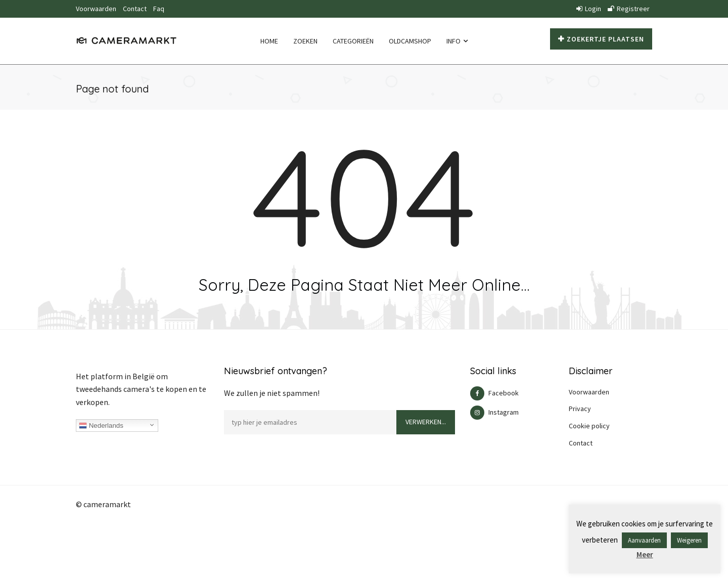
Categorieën (353, 41)
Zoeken (305, 41)
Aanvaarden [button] (644, 540)
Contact (135, 9)
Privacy (580, 409)
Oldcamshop (410, 41)
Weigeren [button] (689, 540)
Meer (645, 554)
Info (457, 41)
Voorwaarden (96, 9)
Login (589, 9)
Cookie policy (589, 426)
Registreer (629, 9)
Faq (159, 9)
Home (269, 41)
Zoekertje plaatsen (601, 39)
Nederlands (101, 426)
